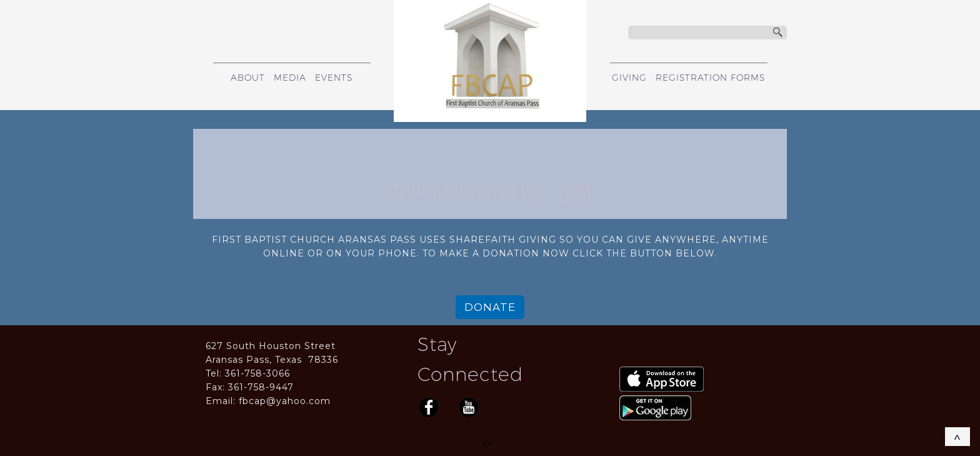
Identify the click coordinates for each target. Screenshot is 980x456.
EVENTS (334, 78)
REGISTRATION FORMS (710, 78)
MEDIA (290, 78)
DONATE (490, 307)
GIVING (629, 78)
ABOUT (248, 78)
